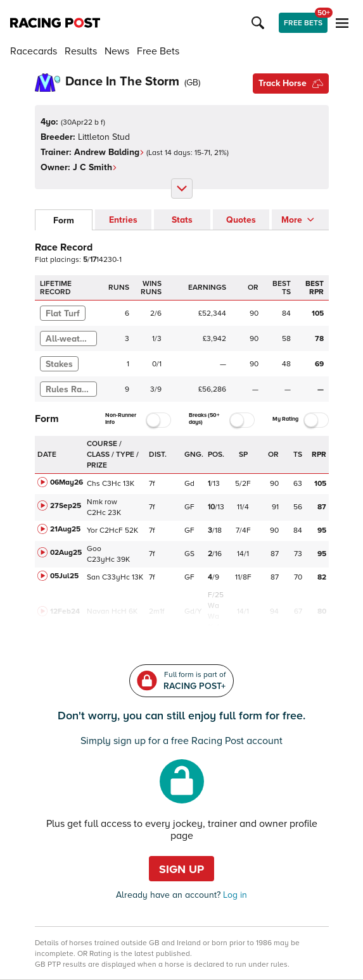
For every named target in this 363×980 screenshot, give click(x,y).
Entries (123, 220)
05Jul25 (64, 576)
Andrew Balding (109, 152)
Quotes (241, 220)
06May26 (67, 482)
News (117, 51)
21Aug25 (65, 529)
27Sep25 (66, 506)
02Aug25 (66, 553)
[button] (260, 23)
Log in (234, 895)
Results (81, 51)
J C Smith (95, 167)
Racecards (34, 51)
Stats (182, 220)
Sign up (181, 869)
